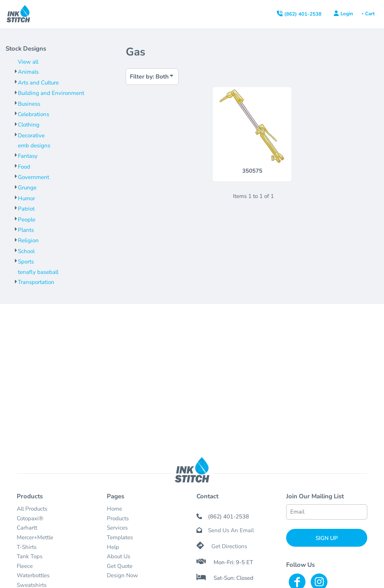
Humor (26, 198)
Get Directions (229, 546)
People (27, 220)
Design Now (122, 575)
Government (33, 177)
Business (29, 104)
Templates (120, 537)
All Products (32, 509)
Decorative (31, 135)
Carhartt (27, 528)
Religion (28, 240)
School (26, 251)
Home (114, 509)
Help (113, 547)
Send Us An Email (231, 530)
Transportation (36, 282)
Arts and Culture (38, 83)
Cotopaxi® (30, 518)
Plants (26, 230)
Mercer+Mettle (35, 537)
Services (117, 528)
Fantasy (28, 156)
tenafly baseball (38, 272)
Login (347, 14)
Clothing (29, 125)
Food (24, 167)
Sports (26, 262)
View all (28, 62)
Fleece (25, 566)
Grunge (27, 188)
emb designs (34, 146)
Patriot (26, 209)
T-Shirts (27, 547)
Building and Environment (51, 93)
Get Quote (120, 566)
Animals (28, 72)
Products (118, 518)
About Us (119, 556)
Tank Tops (30, 556)
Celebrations (33, 114)
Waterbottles (33, 575)
